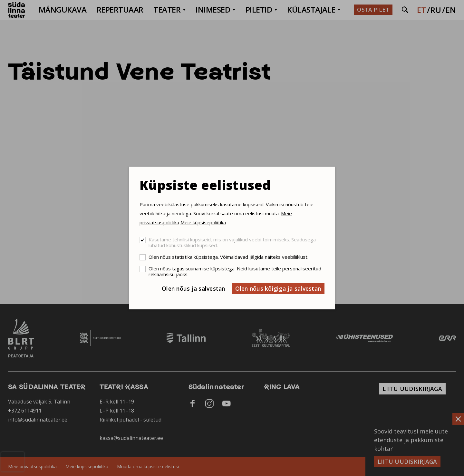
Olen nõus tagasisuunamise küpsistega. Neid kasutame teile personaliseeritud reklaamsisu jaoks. (235, 271)
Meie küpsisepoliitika (203, 222)
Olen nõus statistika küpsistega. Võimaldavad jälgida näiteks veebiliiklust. (228, 257)
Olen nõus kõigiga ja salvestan (278, 288)
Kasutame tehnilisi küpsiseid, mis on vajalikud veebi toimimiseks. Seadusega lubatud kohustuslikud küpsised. (232, 242)
